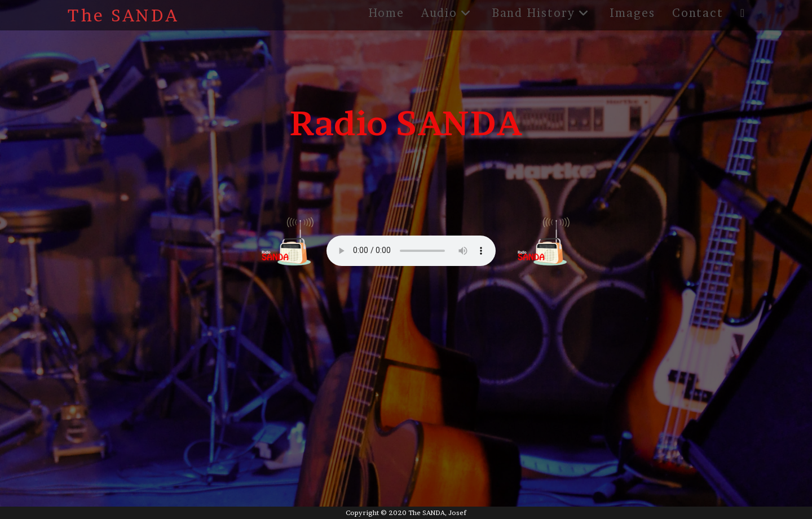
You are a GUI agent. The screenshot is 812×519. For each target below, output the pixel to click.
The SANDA (123, 15)
